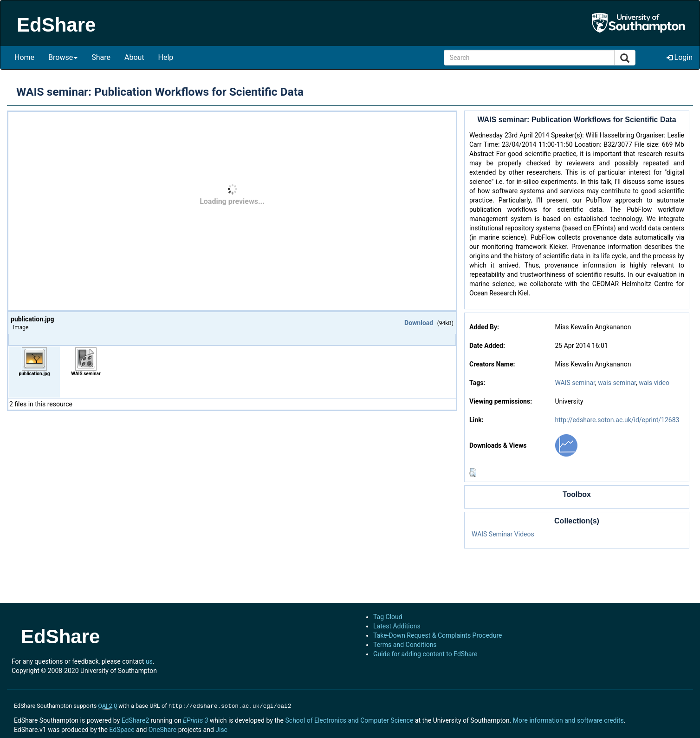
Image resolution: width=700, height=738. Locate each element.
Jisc (221, 729)
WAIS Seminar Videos (503, 534)
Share (101, 57)
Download (419, 323)
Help (166, 57)
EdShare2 (135, 719)
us (149, 661)
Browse (63, 57)
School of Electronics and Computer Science (349, 719)
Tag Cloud (388, 617)
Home (24, 57)
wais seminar (617, 383)
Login (680, 57)
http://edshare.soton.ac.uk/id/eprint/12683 (617, 420)
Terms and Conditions (405, 645)
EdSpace (122, 729)
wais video (654, 383)
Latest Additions (397, 626)
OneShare (162, 729)
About (134, 57)
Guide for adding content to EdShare (425, 654)
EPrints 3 (195, 719)
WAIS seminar (575, 383)
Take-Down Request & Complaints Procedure (437, 635)
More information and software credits (568, 719)
